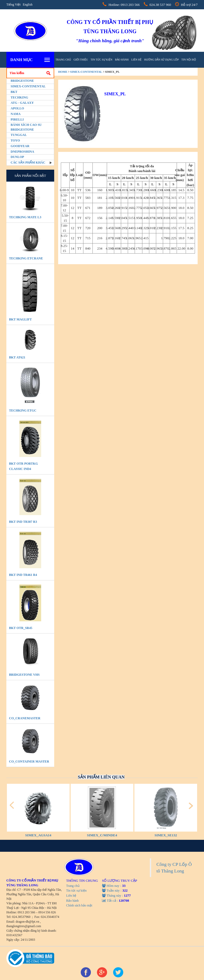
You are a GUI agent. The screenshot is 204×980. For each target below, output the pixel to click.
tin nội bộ (189, 60)
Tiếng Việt (14, 5)
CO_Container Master (29, 761)
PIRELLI (17, 119)
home (63, 72)
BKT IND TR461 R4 (23, 575)
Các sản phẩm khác (28, 162)
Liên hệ (136, 60)
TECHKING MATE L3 (25, 217)
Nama (16, 114)
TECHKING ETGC (23, 410)
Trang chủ (63, 60)
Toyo (15, 140)
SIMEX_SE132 (166, 835)
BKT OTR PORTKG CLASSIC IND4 (24, 466)
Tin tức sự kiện (101, 60)
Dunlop (17, 157)
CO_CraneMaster (25, 718)
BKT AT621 (17, 357)
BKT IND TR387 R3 (23, 522)
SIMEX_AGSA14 (38, 835)
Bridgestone (22, 81)
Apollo (17, 108)
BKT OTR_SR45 (21, 628)
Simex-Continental (28, 86)
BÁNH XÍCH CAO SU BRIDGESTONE (26, 127)
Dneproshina (22, 152)
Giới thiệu (81, 60)
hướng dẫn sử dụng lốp (161, 60)
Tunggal (19, 135)
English (28, 5)
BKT (14, 92)
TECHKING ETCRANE (26, 258)
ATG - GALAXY (22, 103)
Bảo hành (122, 60)
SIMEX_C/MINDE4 (102, 835)
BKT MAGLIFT (20, 319)
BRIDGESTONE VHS (24, 675)
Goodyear (20, 146)
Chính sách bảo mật (79, 905)
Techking (19, 97)
